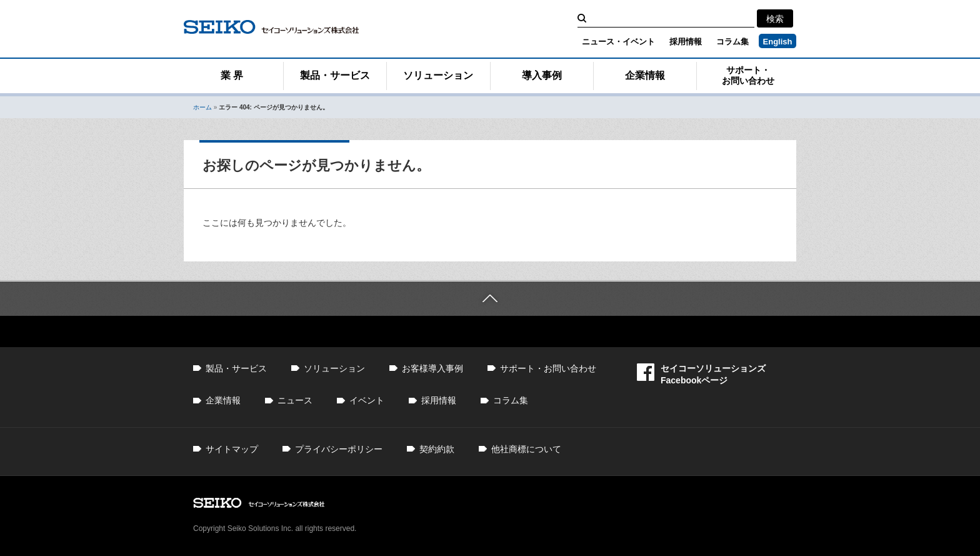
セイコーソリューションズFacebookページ (701, 374)
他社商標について (526, 449)
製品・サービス (335, 75)
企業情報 (645, 75)
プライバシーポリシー (339, 449)
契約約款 (437, 449)
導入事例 (542, 75)
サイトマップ (232, 449)
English (778, 42)
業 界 (232, 75)
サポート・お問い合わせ (748, 75)
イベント (367, 400)
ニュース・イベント (618, 42)
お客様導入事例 (432, 368)
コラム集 (732, 42)
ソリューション (438, 75)
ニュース (295, 400)
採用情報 (686, 42)
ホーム (202, 107)
